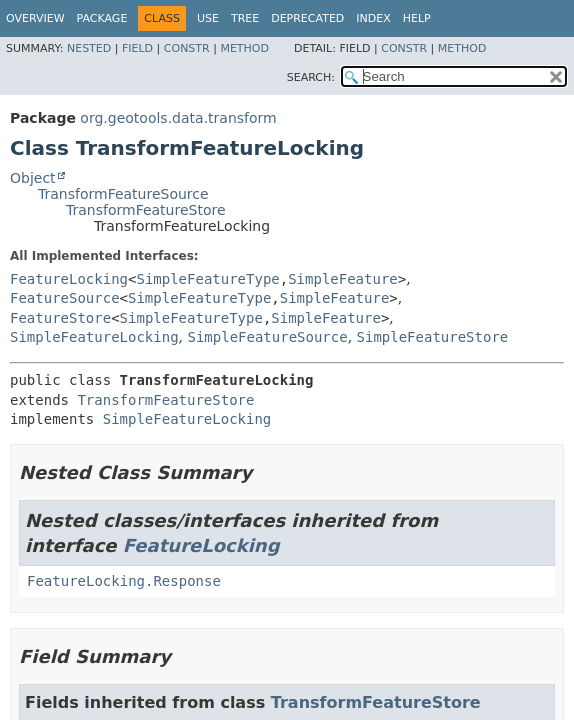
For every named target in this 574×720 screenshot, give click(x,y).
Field (137, 48)
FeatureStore (60, 318)
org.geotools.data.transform (178, 118)
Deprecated (307, 18)
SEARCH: (311, 77)
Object (33, 178)
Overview (35, 18)
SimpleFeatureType (207, 279)
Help (417, 18)
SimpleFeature (343, 279)
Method (244, 48)
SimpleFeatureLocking (94, 337)
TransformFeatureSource (123, 194)
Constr (187, 48)
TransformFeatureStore (146, 210)
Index (373, 18)
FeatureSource (65, 298)
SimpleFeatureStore (433, 337)
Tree (245, 18)
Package (102, 18)
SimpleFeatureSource (267, 337)
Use (208, 18)
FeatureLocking (69, 279)
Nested (89, 48)
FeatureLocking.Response (124, 581)
